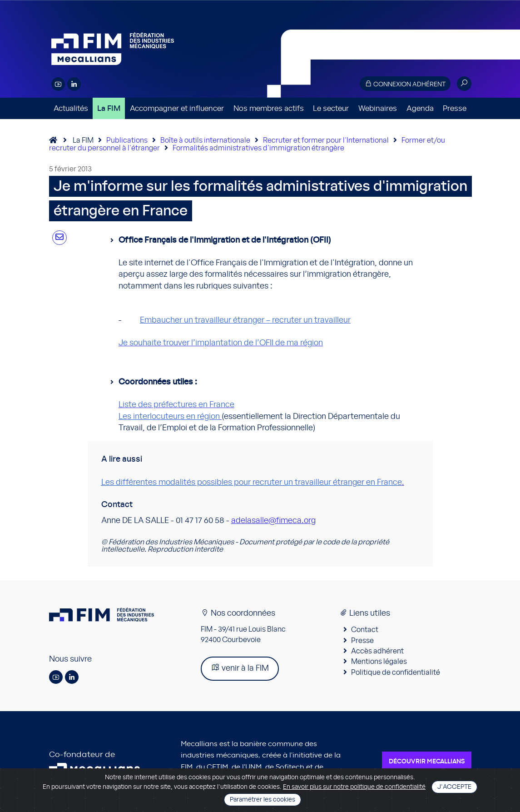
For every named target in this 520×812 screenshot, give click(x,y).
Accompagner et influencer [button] (177, 108)
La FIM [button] (109, 108)
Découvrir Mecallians (427, 762)
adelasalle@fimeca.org (273, 521)
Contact (365, 630)
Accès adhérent (377, 651)
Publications (127, 140)
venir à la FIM (240, 668)
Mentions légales (379, 662)
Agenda (420, 108)
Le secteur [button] (331, 108)
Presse (455, 108)
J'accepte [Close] (454, 787)
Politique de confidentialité (396, 673)
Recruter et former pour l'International (326, 140)
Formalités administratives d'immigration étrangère (258, 148)
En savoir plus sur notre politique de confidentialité (354, 787)
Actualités (71, 108)
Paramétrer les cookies (262, 800)
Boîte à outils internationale (205, 140)
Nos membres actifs (269, 108)
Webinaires (378, 108)
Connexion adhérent (405, 84)
